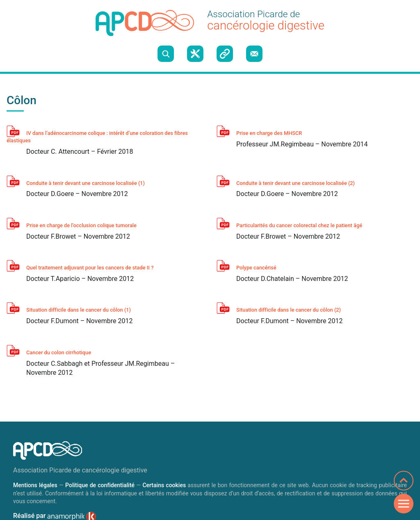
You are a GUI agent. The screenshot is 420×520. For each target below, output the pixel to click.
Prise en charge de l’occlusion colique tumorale (81, 225)
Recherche (166, 54)
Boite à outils (195, 54)
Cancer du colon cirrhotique (59, 352)
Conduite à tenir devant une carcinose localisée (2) (296, 183)
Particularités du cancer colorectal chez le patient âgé (299, 225)
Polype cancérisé (256, 268)
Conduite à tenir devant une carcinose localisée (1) (86, 183)
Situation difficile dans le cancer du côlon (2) (289, 310)
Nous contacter (254, 54)
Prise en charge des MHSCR (269, 133)
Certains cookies (164, 485)
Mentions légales (35, 485)
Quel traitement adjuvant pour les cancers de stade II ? (90, 268)
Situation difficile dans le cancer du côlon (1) (79, 310)
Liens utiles (225, 54)
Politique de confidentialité (100, 485)
